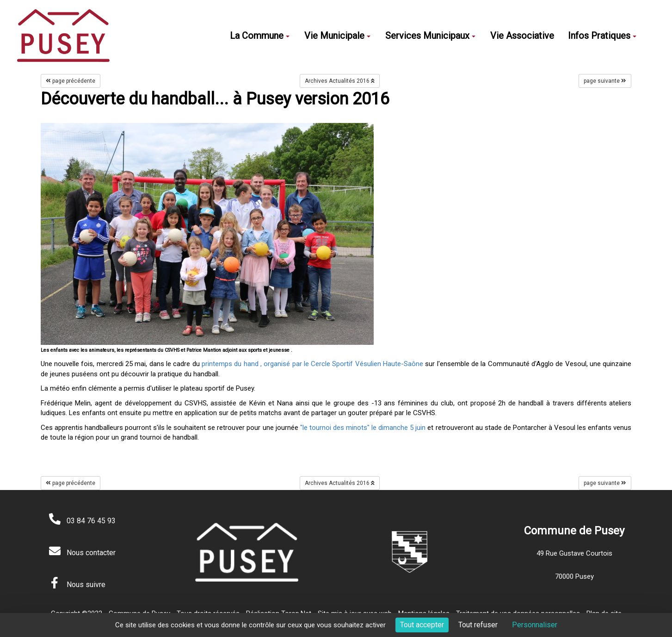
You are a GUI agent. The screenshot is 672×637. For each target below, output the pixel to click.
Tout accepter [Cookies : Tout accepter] (422, 625)
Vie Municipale (337, 36)
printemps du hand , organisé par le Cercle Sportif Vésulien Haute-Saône (312, 364)
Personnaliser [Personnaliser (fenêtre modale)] (535, 625)
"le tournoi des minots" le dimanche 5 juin (363, 428)
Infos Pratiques (602, 36)
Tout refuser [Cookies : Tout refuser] (478, 625)
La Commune (260, 36)
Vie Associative (522, 36)
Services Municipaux (430, 36)
